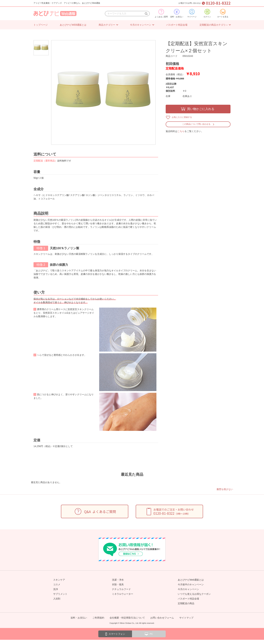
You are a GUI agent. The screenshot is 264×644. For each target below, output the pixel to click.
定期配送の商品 (186, 603)
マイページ (192, 13)
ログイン (207, 13)
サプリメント (60, 594)
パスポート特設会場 (177, 25)
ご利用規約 (98, 618)
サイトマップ (186, 618)
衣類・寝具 (118, 584)
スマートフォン (115, 634)
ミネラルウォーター (123, 594)
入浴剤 (57, 599)
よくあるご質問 (161, 13)
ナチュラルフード (121, 589)
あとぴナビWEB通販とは (73, 25)
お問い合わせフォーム (162, 618)
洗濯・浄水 (118, 580)
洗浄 (56, 589)
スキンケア (59, 580)
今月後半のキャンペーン (191, 584)
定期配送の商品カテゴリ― (214, 25)
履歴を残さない (225, 489)
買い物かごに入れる (201, 109)
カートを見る (223, 13)
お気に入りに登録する (182, 117)
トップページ (41, 25)
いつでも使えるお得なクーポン (194, 594)
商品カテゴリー (107, 25)
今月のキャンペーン (141, 25)
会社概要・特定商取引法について (127, 618)
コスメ (57, 584)
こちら (181, 131)
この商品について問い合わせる (196, 124)
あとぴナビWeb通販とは (191, 580)
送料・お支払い (177, 13)
